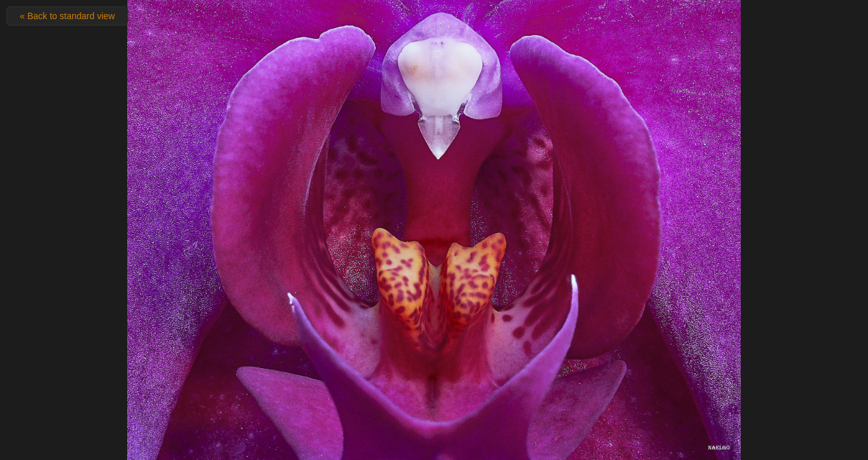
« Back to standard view (67, 16)
